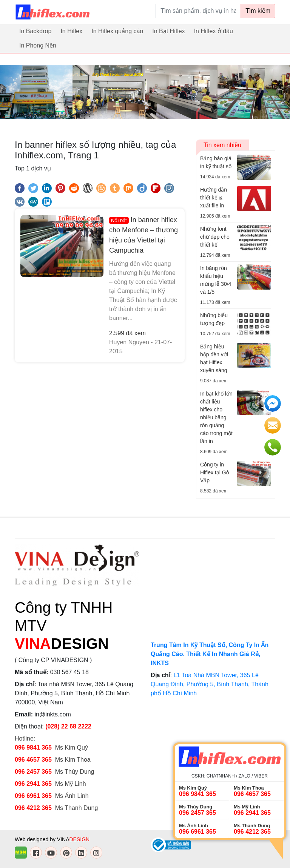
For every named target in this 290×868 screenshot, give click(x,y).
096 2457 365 (33, 772)
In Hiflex (71, 31)
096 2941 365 (33, 784)
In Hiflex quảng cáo (117, 31)
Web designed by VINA (52, 839)
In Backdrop (35, 31)
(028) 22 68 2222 (68, 726)
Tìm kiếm (258, 11)
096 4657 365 (34, 760)
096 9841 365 (33, 748)
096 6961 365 (33, 796)
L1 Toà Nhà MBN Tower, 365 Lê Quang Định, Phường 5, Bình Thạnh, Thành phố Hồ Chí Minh (210, 684)
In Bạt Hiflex (168, 31)
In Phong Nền (38, 45)
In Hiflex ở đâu (214, 31)
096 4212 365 (33, 808)
